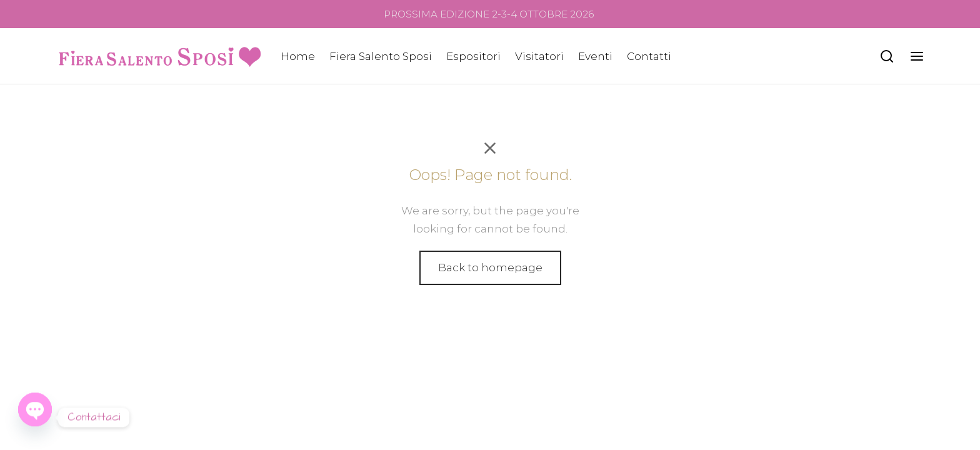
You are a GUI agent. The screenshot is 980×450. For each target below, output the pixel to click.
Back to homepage (490, 267)
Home (298, 56)
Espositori (473, 56)
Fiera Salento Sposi (381, 56)
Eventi (595, 56)
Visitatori (539, 56)
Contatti (649, 56)
